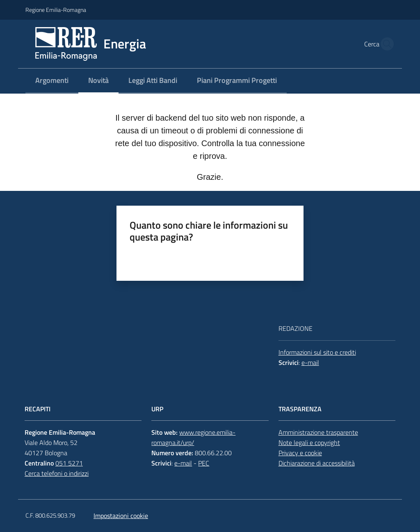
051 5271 (69, 463)
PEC (204, 463)
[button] (385, 44)
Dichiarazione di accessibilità (317, 463)
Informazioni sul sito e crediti (317, 352)
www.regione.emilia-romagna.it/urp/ (193, 437)
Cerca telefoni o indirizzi (57, 473)
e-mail (310, 362)
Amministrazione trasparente (318, 432)
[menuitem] (52, 81)
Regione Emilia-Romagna (56, 10)
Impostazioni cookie (121, 516)
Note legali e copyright (309, 443)
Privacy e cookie (300, 453)
